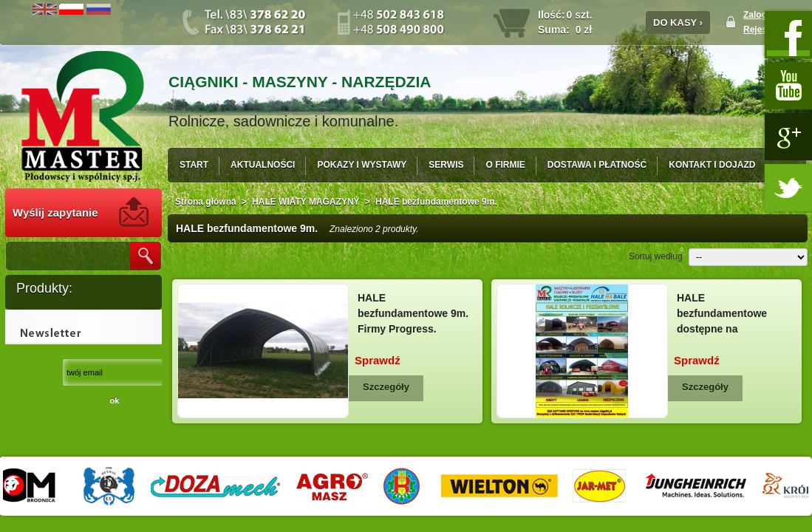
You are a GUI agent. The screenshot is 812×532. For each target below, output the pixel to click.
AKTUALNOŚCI (263, 165)
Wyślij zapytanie (55, 212)
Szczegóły (386, 387)
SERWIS (446, 165)
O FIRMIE (505, 165)
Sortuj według (656, 256)
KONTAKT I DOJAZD (712, 165)
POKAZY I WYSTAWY (362, 165)
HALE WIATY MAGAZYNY (306, 202)
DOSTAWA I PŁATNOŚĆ (597, 165)
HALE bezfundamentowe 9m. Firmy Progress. (413, 313)
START (194, 165)
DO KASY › (678, 23)
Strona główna (206, 202)
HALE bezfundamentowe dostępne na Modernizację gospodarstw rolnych (729, 329)
